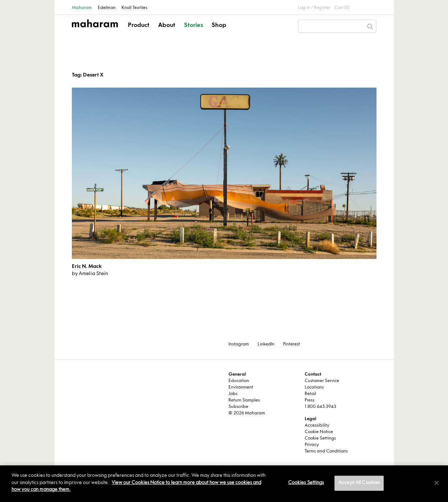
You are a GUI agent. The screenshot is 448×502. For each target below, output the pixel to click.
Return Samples (244, 400)
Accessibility (317, 426)
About (167, 25)
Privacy (312, 445)
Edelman (107, 8)
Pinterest (292, 344)
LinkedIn (266, 344)
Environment (241, 387)
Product (139, 25)
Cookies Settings (306, 483)
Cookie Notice (319, 432)
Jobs (233, 394)
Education (239, 381)
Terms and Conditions (326, 451)
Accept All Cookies (359, 483)
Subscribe (238, 407)
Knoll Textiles (134, 8)
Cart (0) (342, 8)
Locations (314, 387)
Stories (193, 25)
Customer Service (322, 381)
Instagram (239, 344)
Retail (310, 394)
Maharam (82, 8)
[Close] (437, 483)
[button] (139, 32)
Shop (219, 25)
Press (310, 400)
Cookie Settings (320, 438)
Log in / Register (314, 8)
